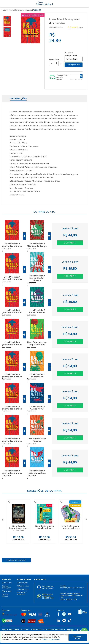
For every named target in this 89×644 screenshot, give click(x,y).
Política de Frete (23, 588)
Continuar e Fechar (78, 637)
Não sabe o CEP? (76, 80)
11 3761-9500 (47, 587)
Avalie (81, 28)
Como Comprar (22, 581)
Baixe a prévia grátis (34, 15)
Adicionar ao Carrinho (70, 243)
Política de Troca (23, 584)
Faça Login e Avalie (16, 559)
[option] (8, 21)
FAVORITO (10, 502)
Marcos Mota (18, 530)
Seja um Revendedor (6, 585)
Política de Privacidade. (51, 640)
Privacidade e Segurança (21, 592)
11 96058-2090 (48, 596)
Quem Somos (7, 581)
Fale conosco (7, 589)
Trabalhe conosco (5, 594)
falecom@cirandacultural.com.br (72, 586)
